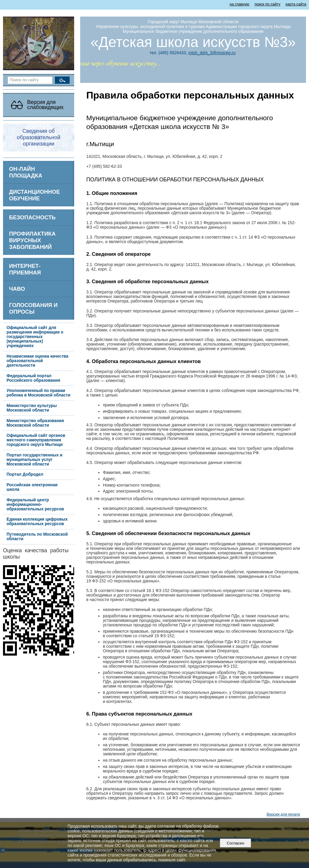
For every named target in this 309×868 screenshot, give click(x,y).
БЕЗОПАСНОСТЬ (32, 217)
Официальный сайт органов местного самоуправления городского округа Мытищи (36, 440)
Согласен (236, 843)
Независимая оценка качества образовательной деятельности (38, 361)
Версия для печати (283, 814)
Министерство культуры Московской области (32, 408)
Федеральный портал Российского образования (33, 378)
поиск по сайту (267, 4)
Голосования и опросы (33, 308)
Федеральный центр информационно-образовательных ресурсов (35, 505)
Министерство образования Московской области (35, 423)
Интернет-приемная (25, 269)
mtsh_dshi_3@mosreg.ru (212, 53)
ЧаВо (17, 289)
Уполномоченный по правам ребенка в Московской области (39, 393)
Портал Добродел (25, 474)
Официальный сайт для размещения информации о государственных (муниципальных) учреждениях (35, 337)
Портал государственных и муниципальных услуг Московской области (35, 460)
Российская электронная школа (32, 487)
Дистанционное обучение (35, 195)
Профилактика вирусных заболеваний (32, 240)
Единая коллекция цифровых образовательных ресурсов (37, 522)
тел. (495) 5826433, (168, 53)
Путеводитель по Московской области (37, 537)
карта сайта (296, 4)
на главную (240, 4)
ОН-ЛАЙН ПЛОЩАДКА (26, 172)
